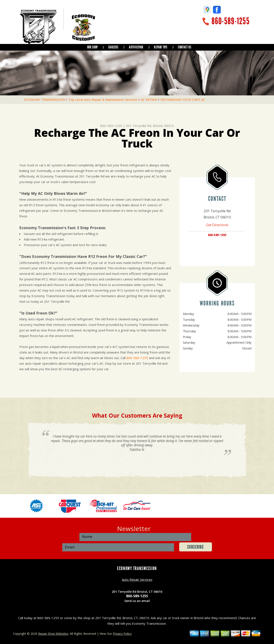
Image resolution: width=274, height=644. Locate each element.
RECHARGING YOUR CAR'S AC (183, 99)
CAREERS (113, 47)
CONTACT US (185, 47)
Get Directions (217, 225)
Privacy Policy (122, 634)
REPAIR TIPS (161, 47)
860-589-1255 (231, 21)
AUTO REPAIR (136, 47)
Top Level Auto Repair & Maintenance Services (103, 99)
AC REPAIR (149, 99)
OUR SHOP (92, 47)
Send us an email (137, 601)
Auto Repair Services (137, 579)
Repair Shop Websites (53, 634)
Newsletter (134, 529)
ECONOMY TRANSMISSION (44, 99)
